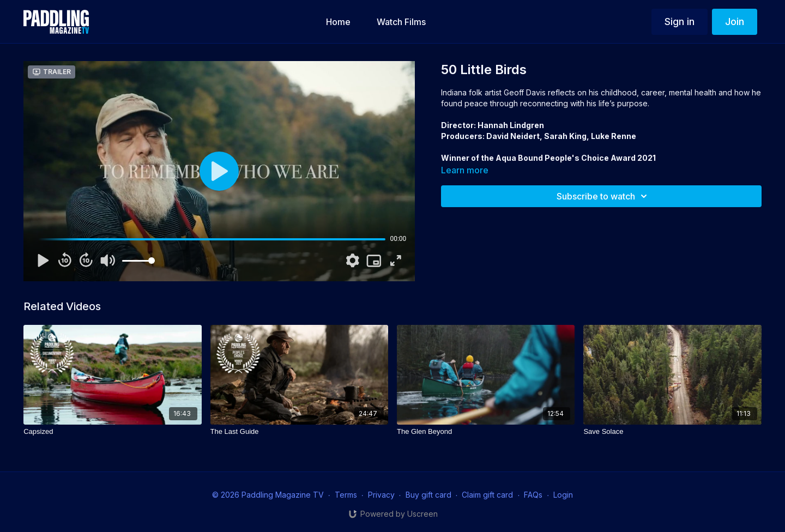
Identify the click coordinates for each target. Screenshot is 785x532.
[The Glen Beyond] (486, 432)
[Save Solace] (672, 432)
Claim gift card (487, 495)
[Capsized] (112, 432)
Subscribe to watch (603, 196)
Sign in (680, 22)
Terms (346, 495)
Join (735, 22)
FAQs (533, 495)
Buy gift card (428, 495)
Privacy (381, 495)
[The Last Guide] (299, 432)
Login (563, 495)
